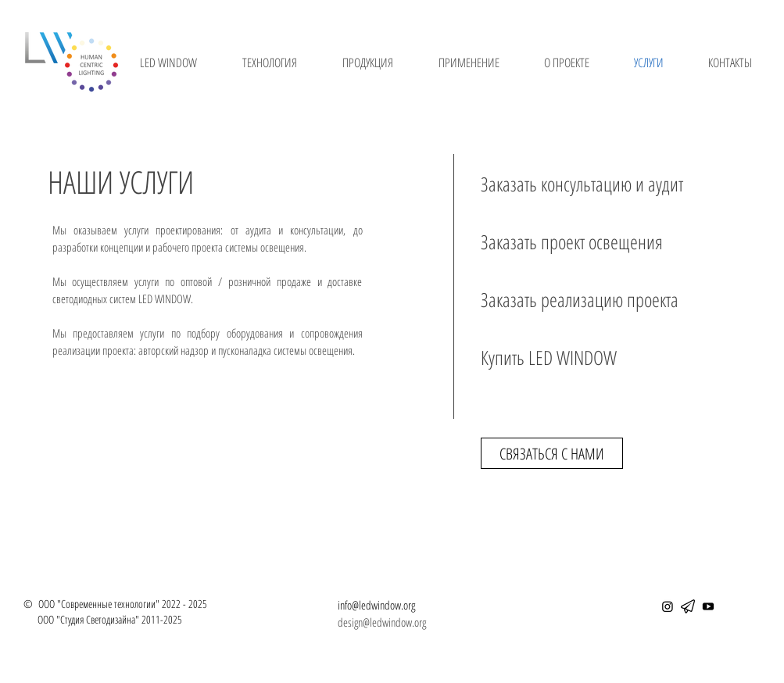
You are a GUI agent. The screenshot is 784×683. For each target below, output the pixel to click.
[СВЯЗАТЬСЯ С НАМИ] (552, 453)
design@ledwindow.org (382, 622)
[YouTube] (708, 606)
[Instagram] (668, 606)
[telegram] (688, 606)
